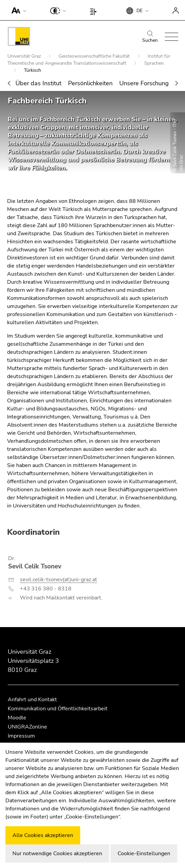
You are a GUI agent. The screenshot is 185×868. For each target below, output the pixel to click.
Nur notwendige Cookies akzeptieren (57, 854)
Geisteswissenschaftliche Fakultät (95, 56)
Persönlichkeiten (90, 83)
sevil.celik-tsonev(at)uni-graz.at (58, 580)
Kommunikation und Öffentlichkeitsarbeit (58, 709)
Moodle (17, 718)
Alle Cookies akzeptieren (43, 835)
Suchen (150, 37)
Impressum (21, 736)
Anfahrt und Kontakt (32, 700)
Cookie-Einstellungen (144, 854)
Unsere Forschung (144, 83)
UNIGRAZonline (27, 727)
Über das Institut (38, 83)
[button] (17, 10)
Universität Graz (25, 56)
